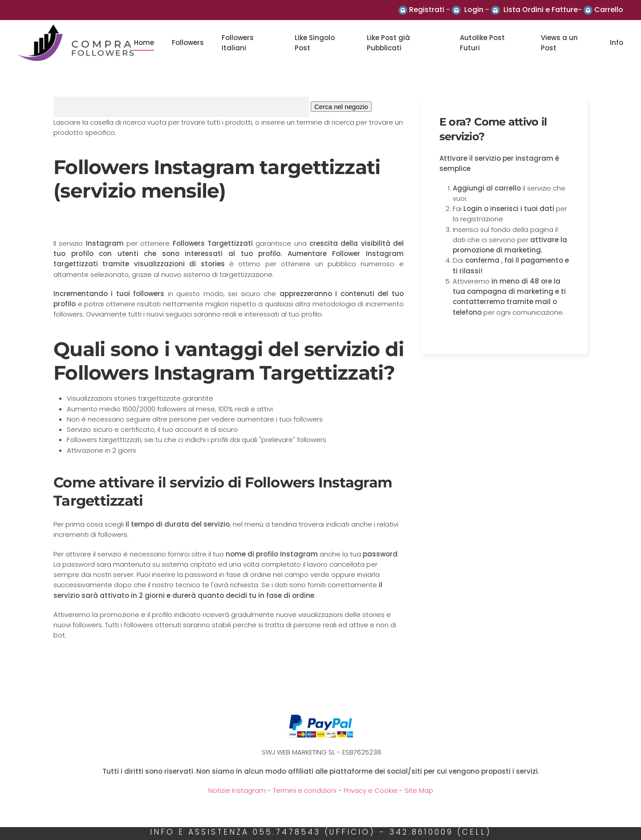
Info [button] (617, 43)
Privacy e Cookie (371, 790)
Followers (188, 43)
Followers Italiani (238, 43)
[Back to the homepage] (76, 43)
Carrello (609, 10)
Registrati (427, 10)
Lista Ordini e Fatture (541, 10)
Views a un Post (559, 43)
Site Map (419, 790)
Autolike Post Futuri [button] (482, 43)
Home (144, 43)
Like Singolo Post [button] (315, 43)
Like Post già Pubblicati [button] (388, 43)
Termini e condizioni (305, 790)
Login (474, 10)
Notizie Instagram (237, 790)
